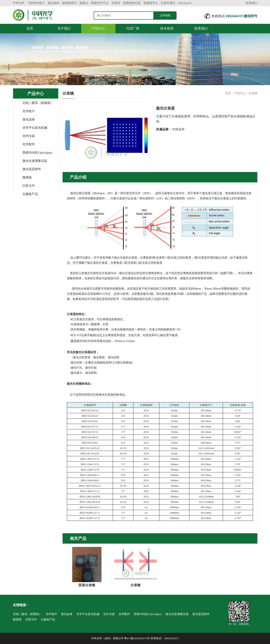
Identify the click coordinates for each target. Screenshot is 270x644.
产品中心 (98, 28)
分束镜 (253, 93)
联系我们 (252, 3)
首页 (30, 28)
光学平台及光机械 (35, 128)
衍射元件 (29, 186)
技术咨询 (167, 28)
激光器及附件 (32, 169)
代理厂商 (133, 28)
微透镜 (27, 177)
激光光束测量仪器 (35, 161)
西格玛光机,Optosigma (37, 153)
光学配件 (29, 144)
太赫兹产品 (30, 194)
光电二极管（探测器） (38, 103)
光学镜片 (29, 111)
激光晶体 (29, 119)
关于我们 (64, 28)
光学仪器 (29, 136)
